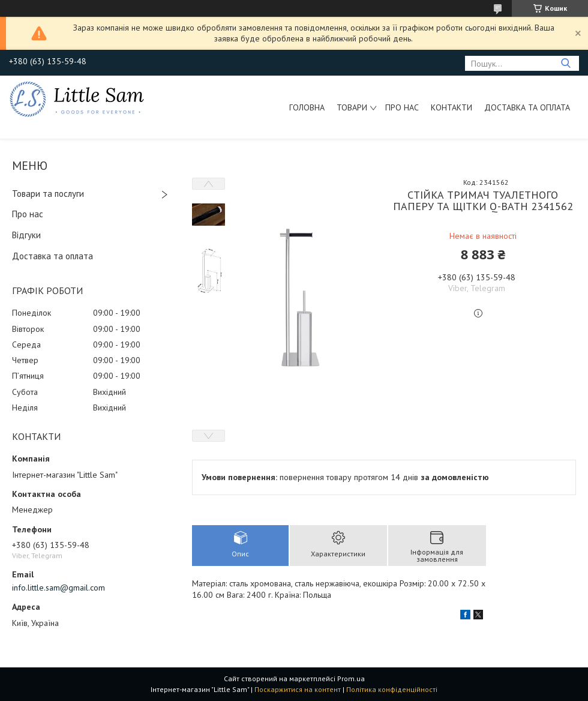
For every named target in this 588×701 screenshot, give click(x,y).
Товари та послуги (48, 194)
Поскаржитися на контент (298, 689)
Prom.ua (351, 678)
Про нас (402, 107)
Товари (352, 107)
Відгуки (26, 235)
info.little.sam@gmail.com (58, 588)
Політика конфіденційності (392, 689)
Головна (307, 107)
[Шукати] (565, 63)
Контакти (451, 107)
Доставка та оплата (527, 107)
